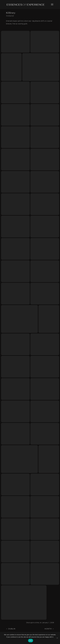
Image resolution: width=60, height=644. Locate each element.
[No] (57, 638)
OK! (31, 641)
